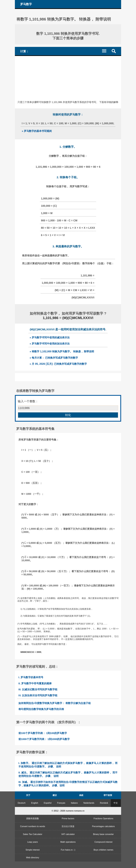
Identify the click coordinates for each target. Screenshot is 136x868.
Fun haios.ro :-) (68, 850)
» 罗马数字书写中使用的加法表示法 (50, 344)
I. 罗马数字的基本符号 (31, 677)
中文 (116, 803)
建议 (55, 795)
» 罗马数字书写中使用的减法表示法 (50, 337)
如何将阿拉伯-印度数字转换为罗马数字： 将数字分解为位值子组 (55, 703)
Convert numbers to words (33, 826)
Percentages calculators (103, 826)
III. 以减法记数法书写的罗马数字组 (38, 689)
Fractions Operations (103, 819)
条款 (81, 795)
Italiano (74, 803)
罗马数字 (26, 4)
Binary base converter (103, 834)
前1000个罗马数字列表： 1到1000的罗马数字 (44, 739)
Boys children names (103, 850)
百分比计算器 (68, 826)
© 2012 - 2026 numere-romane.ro (68, 811)
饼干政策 (108, 795)
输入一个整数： (28, 401)
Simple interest (33, 850)
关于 (28, 795)
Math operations (68, 842)
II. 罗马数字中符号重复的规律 (35, 683)
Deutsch (22, 803)
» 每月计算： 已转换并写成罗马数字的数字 (54, 358)
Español (48, 803)
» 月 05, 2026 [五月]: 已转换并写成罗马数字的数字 (58, 364)
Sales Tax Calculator (33, 834)
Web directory (33, 858)
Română (104, 803)
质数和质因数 (33, 819)
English (35, 803)
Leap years (33, 842)
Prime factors (68, 819)
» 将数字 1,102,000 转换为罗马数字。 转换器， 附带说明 (62, 351)
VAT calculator (68, 834)
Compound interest (103, 842)
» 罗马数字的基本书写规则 (37, 131)
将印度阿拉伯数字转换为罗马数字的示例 (41, 709)
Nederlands (89, 803)
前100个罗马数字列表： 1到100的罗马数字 (43, 733)
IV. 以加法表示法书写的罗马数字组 (38, 695)
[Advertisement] (68, 76)
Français (61, 803)
